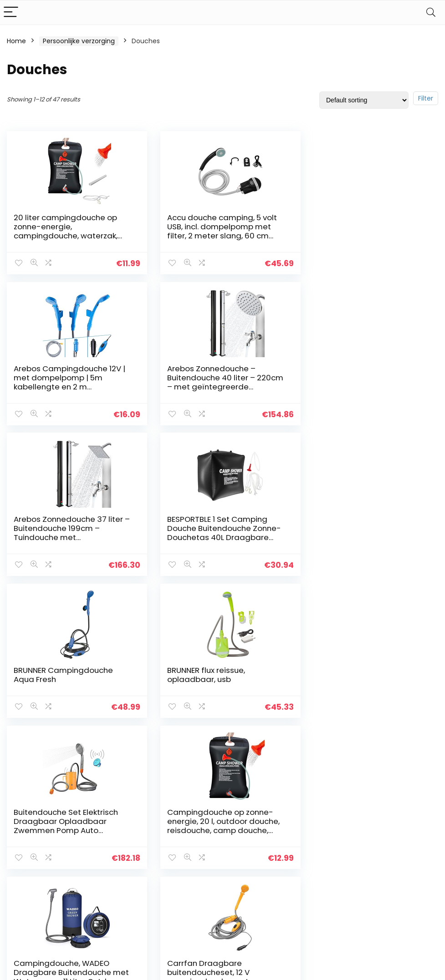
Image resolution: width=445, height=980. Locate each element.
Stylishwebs (90, 967)
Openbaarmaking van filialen (253, 873)
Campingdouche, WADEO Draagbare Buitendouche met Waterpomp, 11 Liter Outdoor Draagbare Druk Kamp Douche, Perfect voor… (216, 687)
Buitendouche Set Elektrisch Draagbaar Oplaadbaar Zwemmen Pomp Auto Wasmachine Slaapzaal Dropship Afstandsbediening (365, 537)
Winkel (166, 848)
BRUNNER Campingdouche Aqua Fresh (63, 523)
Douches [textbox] (368, 838)
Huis (162, 835)
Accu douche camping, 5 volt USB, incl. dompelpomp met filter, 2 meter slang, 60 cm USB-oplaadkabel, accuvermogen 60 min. (217, 236)
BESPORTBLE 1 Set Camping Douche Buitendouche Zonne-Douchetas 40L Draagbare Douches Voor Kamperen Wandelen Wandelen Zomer (367, 386)
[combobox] (371, 838)
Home (16, 41)
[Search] (431, 13)
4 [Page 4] (238, 750)
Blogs (164, 861)
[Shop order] (364, 100)
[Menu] (11, 13)
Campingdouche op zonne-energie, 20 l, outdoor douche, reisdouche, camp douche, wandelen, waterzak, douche (70, 683)
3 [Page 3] (222, 750)
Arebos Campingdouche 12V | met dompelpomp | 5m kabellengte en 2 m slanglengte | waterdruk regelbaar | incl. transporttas (366, 236)
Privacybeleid (246, 835)
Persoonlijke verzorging (79, 41)
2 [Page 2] (207, 750)
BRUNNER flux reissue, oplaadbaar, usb (201, 523)
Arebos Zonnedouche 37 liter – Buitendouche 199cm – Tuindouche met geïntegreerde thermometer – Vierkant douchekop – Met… (217, 386)
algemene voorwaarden (246, 852)
